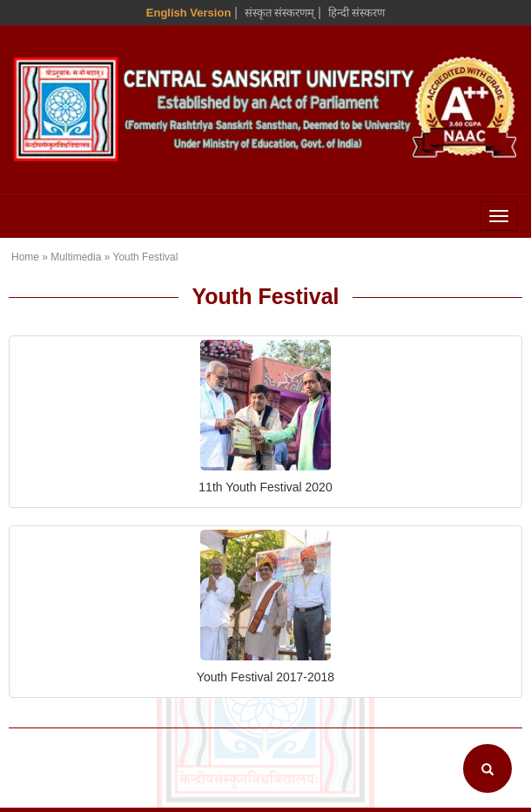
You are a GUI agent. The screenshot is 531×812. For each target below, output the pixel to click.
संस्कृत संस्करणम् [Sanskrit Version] (280, 13)
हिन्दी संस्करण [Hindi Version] (357, 13)
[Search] (487, 768)
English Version (189, 13)
